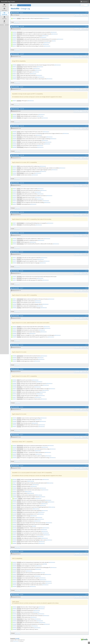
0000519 (14, 201)
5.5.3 (22, 369)
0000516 (14, 204)
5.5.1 (22, 435)
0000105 (14, 504)
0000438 (14, 578)
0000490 (14, 447)
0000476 (14, 394)
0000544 (14, 140)
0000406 (14, 629)
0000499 (14, 333)
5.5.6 (22, 316)
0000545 (14, 139)
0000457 (14, 542)
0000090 (14, 619)
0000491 (14, 382)
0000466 (14, 481)
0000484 (14, 387)
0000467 (14, 493)
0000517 (14, 223)
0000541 (14, 142)
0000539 (14, 146)
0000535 (14, 240)
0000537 (14, 74)
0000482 (14, 488)
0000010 (14, 67)
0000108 (14, 479)
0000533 (14, 244)
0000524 (14, 194)
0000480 (14, 452)
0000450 (14, 533)
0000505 (14, 306)
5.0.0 (22, 595)
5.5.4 (22, 345)
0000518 (14, 202)
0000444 (14, 528)
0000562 (14, 37)
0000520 (14, 175)
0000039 (14, 621)
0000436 (14, 583)
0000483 (14, 485)
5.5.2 (22, 407)
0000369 (14, 507)
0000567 (14, 41)
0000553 (14, 79)
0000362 (14, 607)
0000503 (14, 327)
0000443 (14, 524)
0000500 (14, 332)
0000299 (14, 500)
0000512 (14, 258)
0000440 (14, 523)
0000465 (14, 492)
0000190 (16, 498)
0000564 (14, 43)
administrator (46, 18)
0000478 (14, 454)
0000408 (14, 624)
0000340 (14, 115)
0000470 (14, 418)
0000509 (14, 302)
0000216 (14, 101)
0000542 (14, 137)
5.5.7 (22, 288)
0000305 (14, 502)
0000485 (14, 383)
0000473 (14, 392)
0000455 (14, 538)
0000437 (14, 580)
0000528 (14, 173)
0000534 (14, 242)
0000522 (14, 197)
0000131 (14, 18)
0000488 (14, 451)
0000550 (14, 116)
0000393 (14, 512)
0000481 (14, 486)
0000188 (14, 526)
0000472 (14, 399)
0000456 (14, 540)
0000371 (14, 483)
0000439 (14, 614)
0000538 (14, 147)
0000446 (14, 567)
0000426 (14, 581)
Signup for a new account (26, 5)
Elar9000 (34, 526)
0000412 (14, 622)
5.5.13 (22, 183)
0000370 (14, 509)
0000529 (14, 171)
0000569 (14, 34)
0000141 (14, 46)
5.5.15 (22, 126)
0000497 (14, 337)
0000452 (14, 536)
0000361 (14, 505)
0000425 (14, 574)
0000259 (14, 585)
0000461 (14, 427)
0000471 (14, 397)
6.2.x (22, 13)
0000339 (14, 77)
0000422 (14, 562)
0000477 (14, 389)
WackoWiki (16, 13)
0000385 (14, 511)
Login (19, 5)
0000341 (14, 36)
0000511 (14, 299)
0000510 (14, 301)
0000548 (14, 132)
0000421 (14, 573)
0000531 (14, 170)
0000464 (14, 423)
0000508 (14, 304)
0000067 (14, 277)
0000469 (14, 420)
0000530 (14, 166)
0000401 (14, 617)
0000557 (14, 39)
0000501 (14, 330)
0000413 (14, 616)
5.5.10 (22, 233)
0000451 (14, 535)
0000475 (14, 396)
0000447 (14, 490)
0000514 (14, 280)
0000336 (14, 32)
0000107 (14, 612)
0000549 (14, 118)
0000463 (14, 456)
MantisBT (17, 639)
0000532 (14, 168)
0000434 (14, 521)
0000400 (14, 566)
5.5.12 (22, 212)
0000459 (14, 458)
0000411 (14, 610)
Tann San (43, 573)
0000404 (14, 628)
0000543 (14, 133)
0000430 (14, 571)
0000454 (14, 609)
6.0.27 (22, 54)
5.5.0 (22, 466)
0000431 (14, 517)
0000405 (14, 564)
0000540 (14, 144)
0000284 (14, 65)
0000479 (14, 449)
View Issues (77, 15)
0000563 (14, 44)
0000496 (14, 356)
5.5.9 (22, 252)
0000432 (14, 519)
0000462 (14, 425)
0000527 (14, 189)
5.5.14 (22, 155)
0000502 (14, 328)
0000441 (14, 225)
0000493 (14, 361)
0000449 (14, 531)
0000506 (14, 308)
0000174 (14, 516)
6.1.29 (22, 26)
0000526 (14, 190)
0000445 (14, 569)
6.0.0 (22, 87)
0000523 (14, 196)
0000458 (14, 543)
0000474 (14, 390)
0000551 (14, 75)
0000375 (14, 261)
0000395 (14, 495)
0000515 (14, 278)
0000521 (14, 199)
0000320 (14, 263)
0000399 (14, 514)
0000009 (14, 497)
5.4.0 (22, 551)
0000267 (14, 72)
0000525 (14, 192)
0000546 (14, 135)
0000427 (14, 576)
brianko (54, 41)
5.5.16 (22, 109)
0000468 (14, 421)
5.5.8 (22, 271)
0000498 (14, 335)
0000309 (14, 587)
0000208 (14, 70)
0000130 (14, 68)
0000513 (14, 259)
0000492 (14, 380)
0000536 (14, 239)
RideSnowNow (31, 481)
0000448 (14, 530)
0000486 (14, 385)
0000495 (14, 358)
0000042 (14, 626)
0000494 (14, 359)
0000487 (14, 446)
